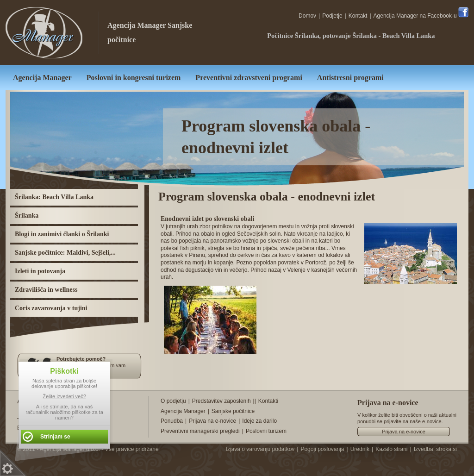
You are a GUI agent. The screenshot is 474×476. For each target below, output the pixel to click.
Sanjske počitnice (233, 411)
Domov (307, 16)
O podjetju (173, 401)
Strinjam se (55, 437)
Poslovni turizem (266, 431)
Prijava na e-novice (212, 421)
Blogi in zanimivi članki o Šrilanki (62, 234)
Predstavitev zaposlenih (221, 401)
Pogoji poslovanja (322, 449)
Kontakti (268, 401)
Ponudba (172, 421)
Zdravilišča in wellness (46, 290)
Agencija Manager (137, 25)
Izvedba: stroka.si (435, 449)
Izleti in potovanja (40, 271)
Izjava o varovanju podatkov (260, 449)
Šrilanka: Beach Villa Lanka (54, 197)
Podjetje (332, 16)
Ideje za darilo (259, 421)
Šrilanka (27, 216)
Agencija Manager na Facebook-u (421, 16)
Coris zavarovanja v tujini (51, 308)
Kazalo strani (391, 449)
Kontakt (358, 16)
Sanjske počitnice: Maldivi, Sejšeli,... (65, 253)
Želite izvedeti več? (64, 396)
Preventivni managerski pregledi (200, 431)
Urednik (360, 449)
